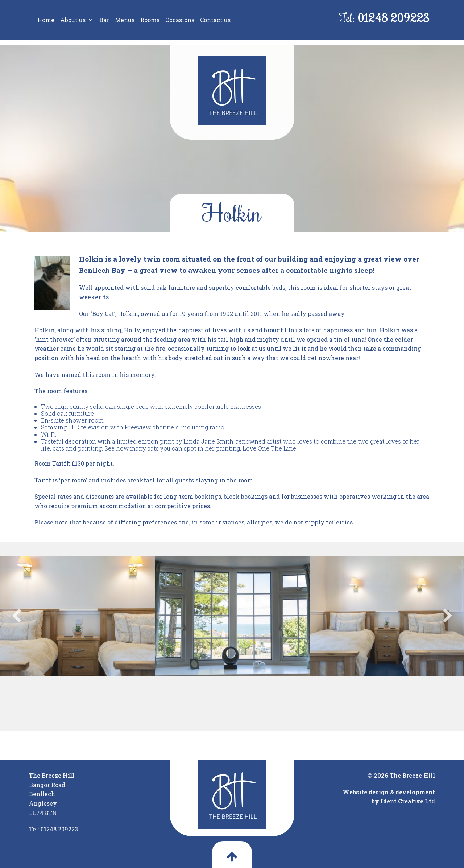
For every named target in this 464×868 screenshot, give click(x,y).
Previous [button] (16, 616)
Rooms (150, 20)
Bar (104, 20)
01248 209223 (393, 18)
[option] (77, 616)
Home (46, 20)
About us (77, 20)
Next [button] (448, 616)
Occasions (180, 20)
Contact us (215, 20)
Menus (125, 20)
